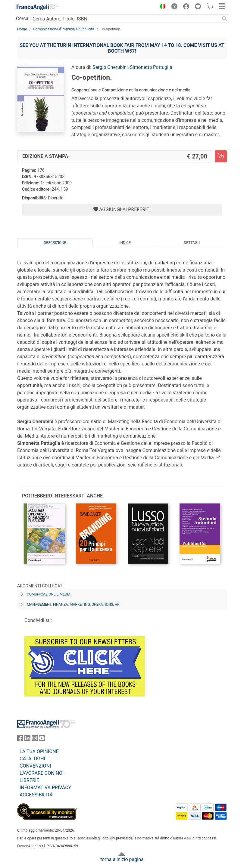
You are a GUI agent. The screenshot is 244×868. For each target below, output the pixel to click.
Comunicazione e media (49, 594)
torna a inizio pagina (122, 859)
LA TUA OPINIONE (39, 751)
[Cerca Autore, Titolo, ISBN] (125, 19)
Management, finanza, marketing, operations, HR (73, 605)
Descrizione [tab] (55, 243)
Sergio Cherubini (110, 67)
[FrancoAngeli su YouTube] (42, 739)
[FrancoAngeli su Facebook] (20, 739)
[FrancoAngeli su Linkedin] (27, 739)
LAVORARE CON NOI (42, 773)
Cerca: (23, 18)
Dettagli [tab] (192, 243)
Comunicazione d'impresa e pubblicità (64, 29)
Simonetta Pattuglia (151, 67)
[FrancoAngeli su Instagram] (35, 739)
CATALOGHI (32, 759)
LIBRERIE (29, 780)
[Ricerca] (224, 19)
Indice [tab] (125, 243)
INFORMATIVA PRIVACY (45, 788)
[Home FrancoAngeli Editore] (38, 7)
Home (22, 29)
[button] (161, 7)
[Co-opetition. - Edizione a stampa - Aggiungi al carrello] (221, 156)
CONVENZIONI (35, 766)
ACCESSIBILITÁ (36, 795)
